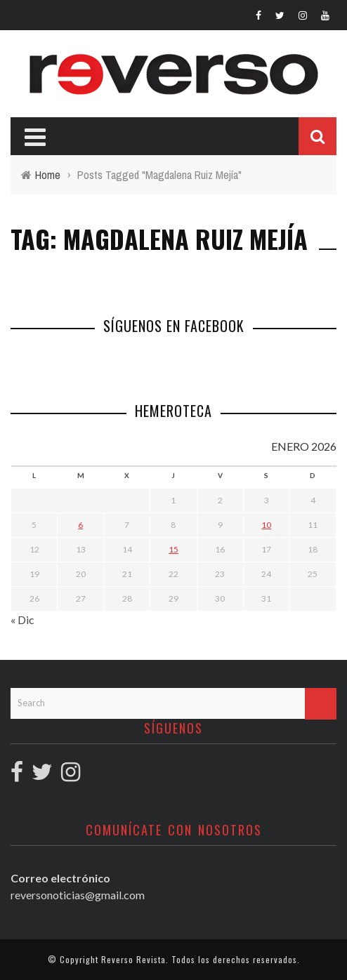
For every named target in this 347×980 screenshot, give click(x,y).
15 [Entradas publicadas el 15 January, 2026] (173, 549)
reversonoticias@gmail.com (78, 895)
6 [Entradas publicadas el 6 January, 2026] (80, 525)
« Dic (22, 620)
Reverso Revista (133, 959)
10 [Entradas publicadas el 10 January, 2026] (266, 525)
